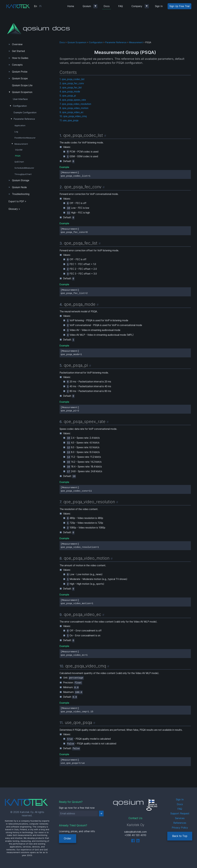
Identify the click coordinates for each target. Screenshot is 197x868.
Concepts (17, 65)
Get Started (18, 51)
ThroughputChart (23, 174)
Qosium (87, 6)
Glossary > (14, 209)
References (180, 823)
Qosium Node (19, 187)
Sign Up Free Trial (179, 6)
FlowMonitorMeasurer (25, 138)
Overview (17, 44)
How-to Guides (20, 58)
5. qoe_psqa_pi (68, 96)
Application (20, 125)
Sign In (159, 6)
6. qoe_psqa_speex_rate (73, 100)
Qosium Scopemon (22, 92)
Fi (40, 6)
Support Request (180, 813)
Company (137, 6)
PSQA (18, 156)
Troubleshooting (21, 194)
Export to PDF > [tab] (17, 201)
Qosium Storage (21, 180)
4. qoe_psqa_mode (70, 92)
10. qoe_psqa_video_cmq (73, 116)
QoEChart (19, 162)
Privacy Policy (180, 828)
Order (68, 838)
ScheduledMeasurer (24, 168)
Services (180, 818)
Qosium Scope (20, 78)
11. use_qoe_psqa (69, 120)
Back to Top (180, 836)
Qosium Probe (20, 72)
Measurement (21, 144)
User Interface (20, 99)
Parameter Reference (24, 119)
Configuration (20, 106)
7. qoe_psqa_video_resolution (75, 104)
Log (16, 132)
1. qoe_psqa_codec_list (72, 79)
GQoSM (19, 150)
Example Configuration (25, 113)
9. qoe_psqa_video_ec (72, 112)
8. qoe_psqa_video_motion (74, 108)
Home (71, 6)
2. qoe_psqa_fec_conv (72, 83)
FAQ (121, 6)
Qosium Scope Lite (22, 85)
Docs (107, 6)
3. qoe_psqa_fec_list (71, 88)
